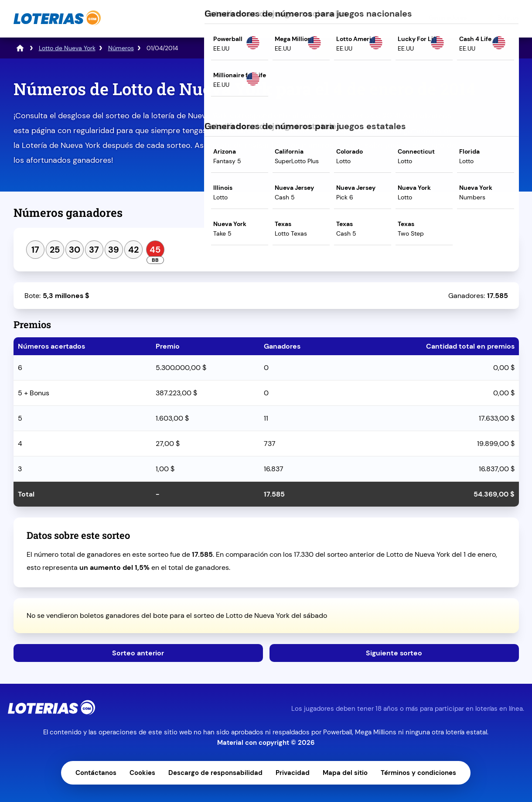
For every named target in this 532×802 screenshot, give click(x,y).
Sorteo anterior (138, 653)
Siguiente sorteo (394, 653)
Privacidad (293, 773)
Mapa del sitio (345, 773)
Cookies (142, 773)
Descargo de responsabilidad (215, 773)
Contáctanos (96, 773)
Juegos (284, 17)
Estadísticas (389, 17)
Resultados (332, 17)
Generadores (447, 17)
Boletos (508, 17)
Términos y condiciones (418, 773)
